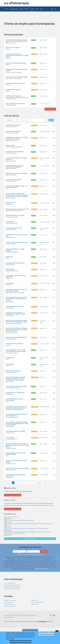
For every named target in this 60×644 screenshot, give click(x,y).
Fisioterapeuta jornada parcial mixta (16, 344)
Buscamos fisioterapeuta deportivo (16, 63)
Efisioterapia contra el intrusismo (12, 595)
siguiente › (39, 493)
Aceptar (42, 634)
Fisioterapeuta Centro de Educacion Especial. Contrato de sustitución (16, 416)
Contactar (13, 626)
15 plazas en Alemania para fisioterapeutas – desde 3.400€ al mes (17, 98)
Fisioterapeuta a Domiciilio (13, 183)
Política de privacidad (9, 628)
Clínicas (37, 9)
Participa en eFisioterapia (10, 611)
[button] (56, 9)
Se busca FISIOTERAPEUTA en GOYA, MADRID (16, 471)
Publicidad (24, 626)
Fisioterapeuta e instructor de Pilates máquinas (16, 161)
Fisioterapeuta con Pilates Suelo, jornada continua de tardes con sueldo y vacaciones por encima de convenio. (17, 198)
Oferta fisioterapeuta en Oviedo (15, 219)
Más (42, 9)
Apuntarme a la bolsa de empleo (13, 519)
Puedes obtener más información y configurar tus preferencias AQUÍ (20, 642)
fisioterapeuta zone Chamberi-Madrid (17, 78)
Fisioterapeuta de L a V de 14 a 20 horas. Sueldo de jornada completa (16, 358)
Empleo (32, 9)
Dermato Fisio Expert (11, 527)
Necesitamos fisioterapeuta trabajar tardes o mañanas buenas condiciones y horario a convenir (17, 336)
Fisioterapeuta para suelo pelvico (15, 84)
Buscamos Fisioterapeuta (13, 127)
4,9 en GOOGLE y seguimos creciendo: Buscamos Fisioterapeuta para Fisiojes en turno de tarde (17, 432)
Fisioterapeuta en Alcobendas (14, 350)
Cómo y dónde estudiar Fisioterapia (12, 597)
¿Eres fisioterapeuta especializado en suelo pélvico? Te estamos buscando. (17, 41)
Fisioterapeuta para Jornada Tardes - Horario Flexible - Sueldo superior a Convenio (17, 305)
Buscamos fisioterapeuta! (13, 91)
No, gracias (50, 634)
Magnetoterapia (14, 9)
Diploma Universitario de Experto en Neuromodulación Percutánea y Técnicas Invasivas (28, 534)
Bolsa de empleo (10, 510)
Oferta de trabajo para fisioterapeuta (16, 247)
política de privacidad (38, 564)
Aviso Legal (7, 626)
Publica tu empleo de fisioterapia (13, 505)
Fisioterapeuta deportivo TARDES (15, 440)
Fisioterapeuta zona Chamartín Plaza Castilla (16, 71)
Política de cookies (32, 626)
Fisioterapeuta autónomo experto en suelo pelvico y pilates (16, 296)
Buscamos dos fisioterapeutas (15, 154)
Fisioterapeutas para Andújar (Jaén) (16, 394)
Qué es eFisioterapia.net (10, 593)
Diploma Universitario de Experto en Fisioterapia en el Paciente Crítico (26, 538)
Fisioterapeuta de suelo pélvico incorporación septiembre (15, 169)
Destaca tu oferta (50, 111)
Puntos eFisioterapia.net (10, 617)
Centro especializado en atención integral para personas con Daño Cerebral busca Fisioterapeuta (15, 387)
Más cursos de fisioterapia (30, 549)
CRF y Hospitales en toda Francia (15, 105)
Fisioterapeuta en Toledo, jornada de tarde (16, 240)
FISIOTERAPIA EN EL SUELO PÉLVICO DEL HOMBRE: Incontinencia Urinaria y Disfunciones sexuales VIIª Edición (27, 543)
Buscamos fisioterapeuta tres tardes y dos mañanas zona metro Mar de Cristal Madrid (17, 454)
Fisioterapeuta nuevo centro (14, 232)
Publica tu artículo (8, 613)
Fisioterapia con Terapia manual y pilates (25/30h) (15, 485)
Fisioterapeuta (10, 148)
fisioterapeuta (10, 365)
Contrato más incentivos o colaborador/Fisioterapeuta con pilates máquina (17, 56)
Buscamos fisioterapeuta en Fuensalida (17, 478)
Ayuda (18, 626)
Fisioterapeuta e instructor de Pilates (16, 176)
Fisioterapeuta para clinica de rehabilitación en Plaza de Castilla (15, 320)
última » (45, 493)
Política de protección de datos (41, 579)
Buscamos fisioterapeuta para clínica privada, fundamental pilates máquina (16, 327)
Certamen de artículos (9, 615)
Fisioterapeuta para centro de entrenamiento (14, 408)
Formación (26, 9)
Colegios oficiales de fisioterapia (12, 599)
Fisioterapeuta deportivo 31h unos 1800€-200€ (16, 282)
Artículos (7, 9)
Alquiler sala (9, 262)
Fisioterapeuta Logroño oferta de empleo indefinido (15, 463)
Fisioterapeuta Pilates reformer (15, 312)
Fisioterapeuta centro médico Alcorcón (17, 213)
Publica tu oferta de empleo (38, 613)
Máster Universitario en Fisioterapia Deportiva (19, 530)
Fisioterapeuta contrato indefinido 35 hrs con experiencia (17, 424)
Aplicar (51, 122)
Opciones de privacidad (30, 630)
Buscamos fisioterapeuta (13, 48)
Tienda (21, 9)
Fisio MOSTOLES (11, 206)
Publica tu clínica (35, 615)
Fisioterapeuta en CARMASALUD (15, 401)
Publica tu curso (35, 611)
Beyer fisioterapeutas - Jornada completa (15, 254)
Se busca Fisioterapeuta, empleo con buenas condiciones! (16, 190)
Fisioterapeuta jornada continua (15, 268)
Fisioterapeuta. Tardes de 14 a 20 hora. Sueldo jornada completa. (17, 140)
